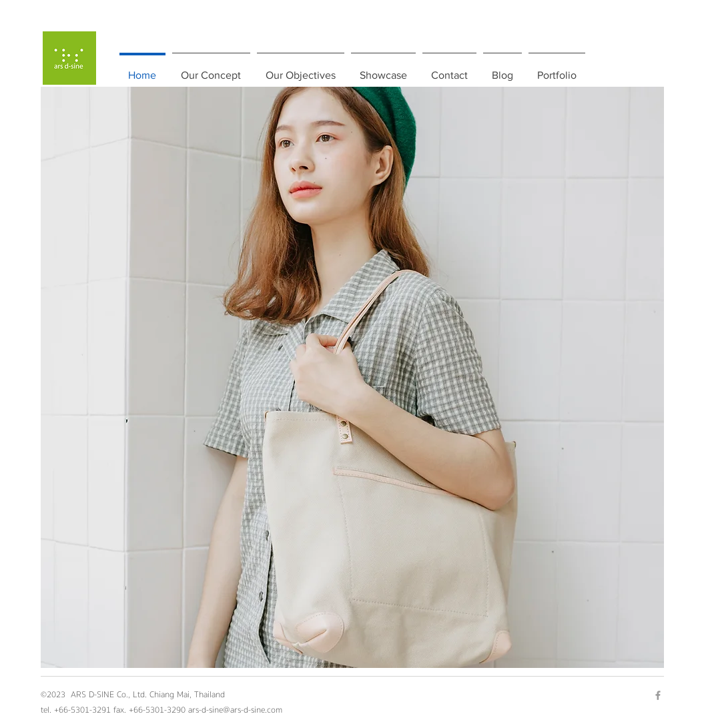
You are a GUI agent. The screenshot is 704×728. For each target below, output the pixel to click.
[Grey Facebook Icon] (658, 695)
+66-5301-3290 (158, 710)
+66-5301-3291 (82, 710)
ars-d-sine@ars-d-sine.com (235, 710)
